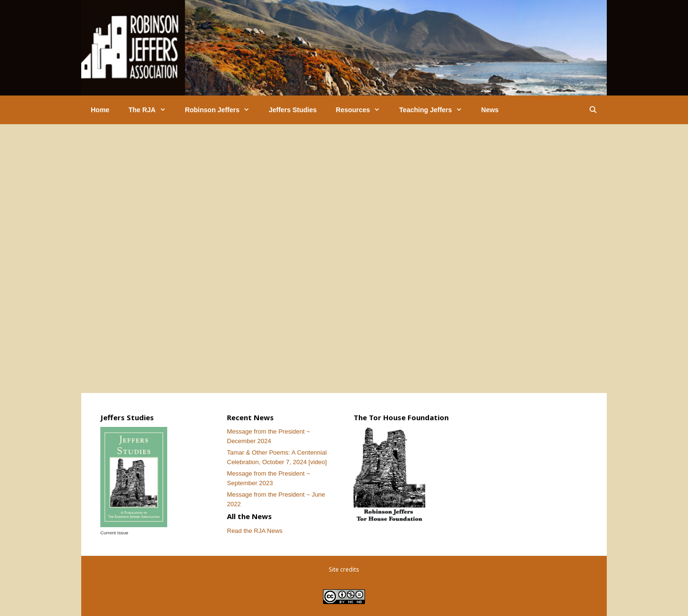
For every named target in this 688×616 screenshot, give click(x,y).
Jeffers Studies (292, 110)
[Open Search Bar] (593, 110)
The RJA (152, 110)
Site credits (344, 569)
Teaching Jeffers (435, 110)
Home (100, 110)
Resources (363, 110)
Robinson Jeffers (222, 110)
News (490, 110)
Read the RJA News (255, 531)
